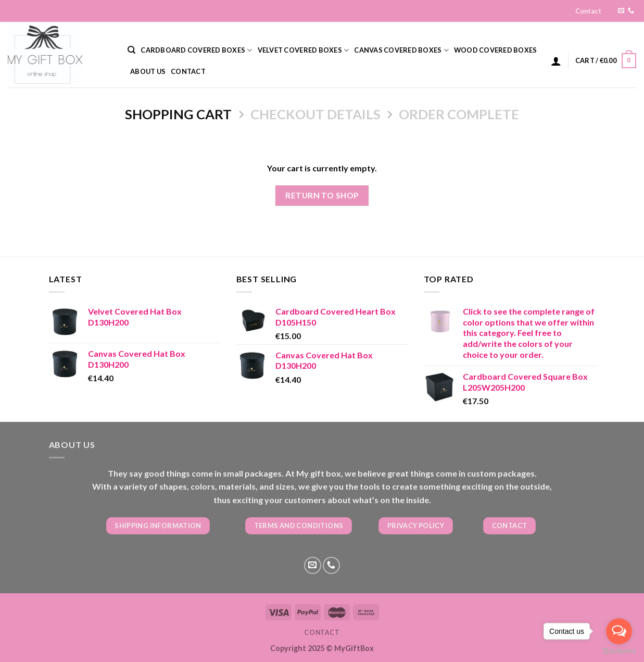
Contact (588, 11)
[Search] (131, 50)
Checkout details (315, 114)
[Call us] (631, 11)
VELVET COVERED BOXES (304, 50)
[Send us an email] (621, 11)
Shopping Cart (178, 114)
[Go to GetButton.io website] (619, 651)
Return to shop (322, 195)
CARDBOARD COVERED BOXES (196, 50)
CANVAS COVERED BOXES (401, 50)
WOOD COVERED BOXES (496, 50)
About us (148, 71)
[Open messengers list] (619, 631)
